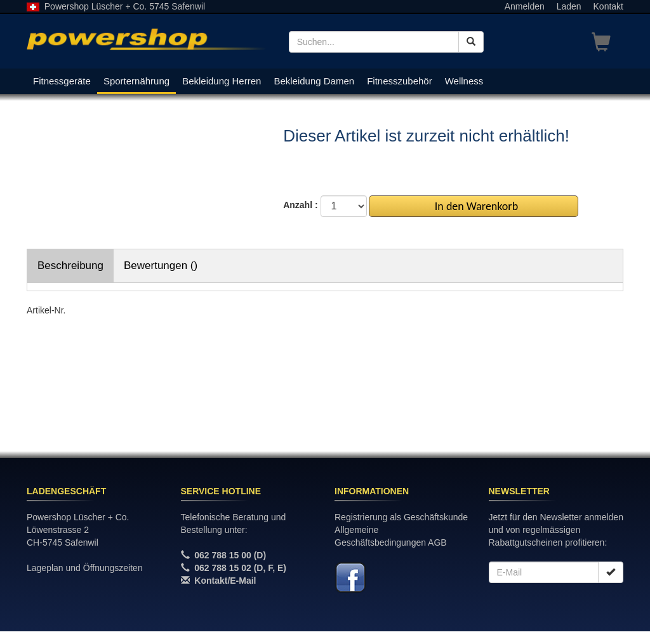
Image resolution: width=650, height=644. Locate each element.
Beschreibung (70, 266)
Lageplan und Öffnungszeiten (85, 568)
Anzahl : (300, 205)
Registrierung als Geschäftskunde (401, 517)
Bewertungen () (161, 266)
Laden (569, 6)
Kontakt (608, 6)
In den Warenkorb (474, 206)
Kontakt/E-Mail (225, 581)
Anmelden (525, 6)
